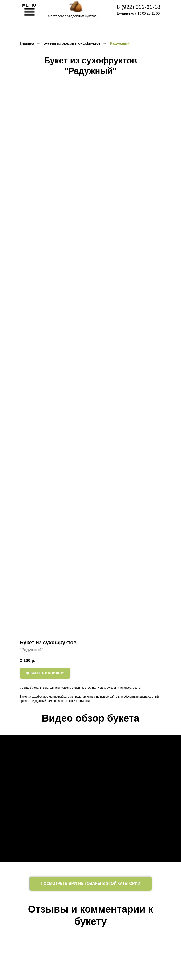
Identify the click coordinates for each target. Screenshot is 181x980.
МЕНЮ (29, 5)
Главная (27, 43)
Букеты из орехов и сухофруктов (72, 43)
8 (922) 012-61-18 (139, 7)
